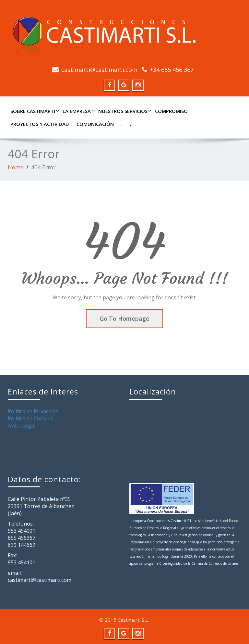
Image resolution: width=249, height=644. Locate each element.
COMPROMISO (171, 111)
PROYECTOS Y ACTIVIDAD (40, 124)
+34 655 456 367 (172, 70)
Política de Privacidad (33, 411)
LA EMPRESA (78, 111)
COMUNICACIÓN (95, 124)
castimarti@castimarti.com (99, 70)
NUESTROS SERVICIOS (124, 111)
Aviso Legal (22, 426)
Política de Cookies (30, 418)
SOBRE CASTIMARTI (34, 111)
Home (16, 167)
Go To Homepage (124, 318)
